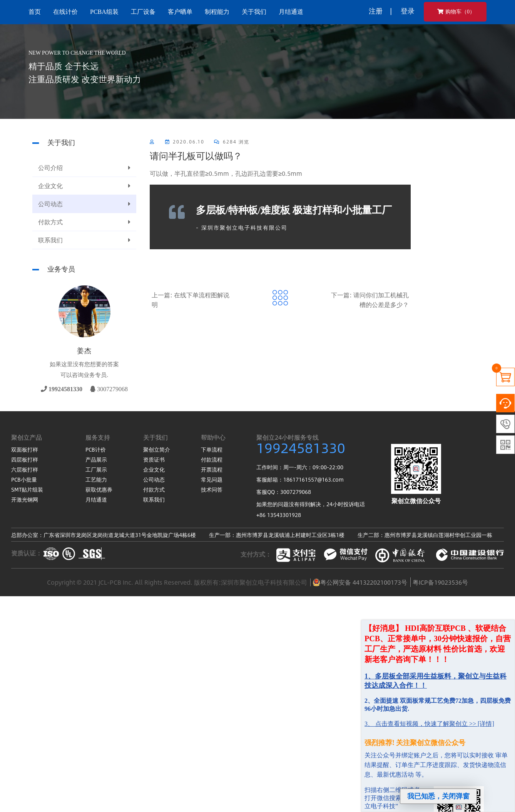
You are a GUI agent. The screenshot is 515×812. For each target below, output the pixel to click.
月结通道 (291, 12)
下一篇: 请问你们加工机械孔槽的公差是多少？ (370, 300)
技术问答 (212, 489)
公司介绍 (84, 168)
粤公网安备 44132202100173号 (360, 582)
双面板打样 (25, 449)
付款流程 (212, 459)
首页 (35, 12)
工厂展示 (96, 469)
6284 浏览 (232, 142)
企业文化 (84, 186)
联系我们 (84, 240)
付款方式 (84, 222)
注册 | (380, 11)
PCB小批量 (24, 479)
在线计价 (65, 12)
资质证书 (154, 459)
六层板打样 (25, 469)
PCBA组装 (104, 12)
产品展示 (96, 459)
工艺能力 (96, 479)
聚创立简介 (157, 449)
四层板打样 (25, 459)
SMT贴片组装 (27, 489)
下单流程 (212, 449)
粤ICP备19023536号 (440, 582)
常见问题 (212, 479)
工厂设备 (143, 12)
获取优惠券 (99, 489)
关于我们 (254, 12)
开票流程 (212, 469)
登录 (408, 11)
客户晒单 (180, 12)
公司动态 (84, 204)
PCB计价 (96, 449)
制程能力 (217, 12)
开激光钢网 (25, 499)
